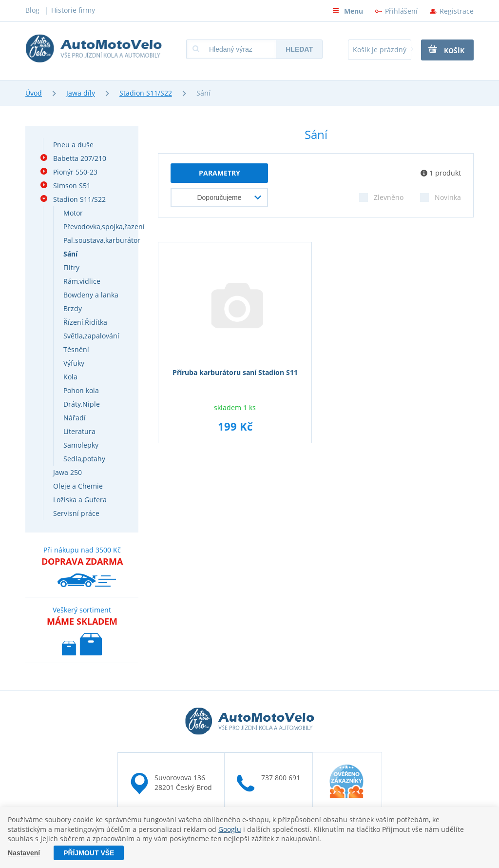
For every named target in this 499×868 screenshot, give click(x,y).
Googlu (230, 829)
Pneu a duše (73, 145)
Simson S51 (72, 186)
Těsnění (76, 349)
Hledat (299, 49)
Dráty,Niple (82, 404)
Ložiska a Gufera (80, 500)
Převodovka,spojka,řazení (104, 227)
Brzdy (73, 308)
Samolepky (81, 445)
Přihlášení (401, 11)
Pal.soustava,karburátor (102, 240)
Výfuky (74, 363)
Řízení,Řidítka (85, 322)
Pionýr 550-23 (75, 172)
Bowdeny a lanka (91, 295)
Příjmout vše (89, 853)
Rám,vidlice (82, 281)
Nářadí (75, 418)
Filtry (71, 267)
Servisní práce (76, 513)
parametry (220, 173)
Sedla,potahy (84, 459)
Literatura (79, 431)
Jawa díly (81, 93)
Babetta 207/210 (80, 158)
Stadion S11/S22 (146, 93)
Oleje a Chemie (78, 486)
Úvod (34, 93)
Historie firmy (73, 10)
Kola (70, 377)
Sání (70, 254)
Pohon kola (81, 390)
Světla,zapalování (91, 336)
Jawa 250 (67, 472)
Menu (348, 11)
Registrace (457, 11)
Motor (73, 213)
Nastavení (24, 853)
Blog (32, 10)
